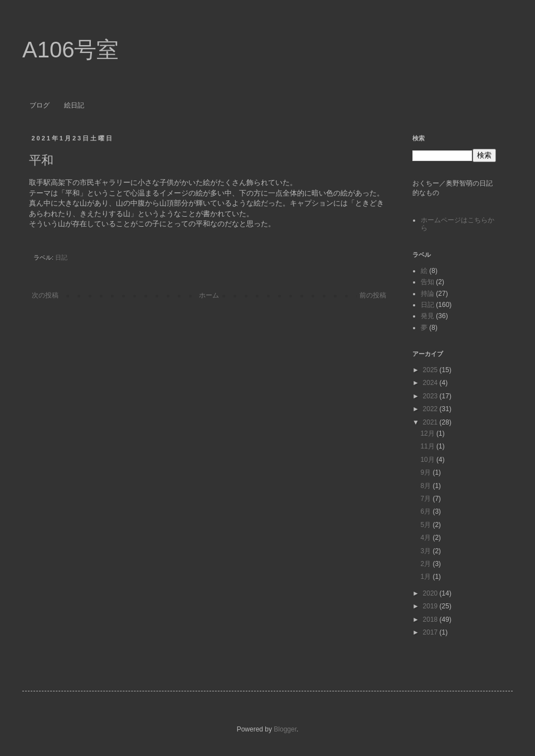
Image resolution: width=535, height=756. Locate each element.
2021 (431, 422)
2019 (431, 606)
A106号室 (70, 50)
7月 (426, 499)
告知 (427, 282)
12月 (428, 433)
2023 (431, 396)
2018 (431, 620)
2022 (431, 409)
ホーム (209, 295)
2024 (431, 383)
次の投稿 (45, 295)
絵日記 (74, 105)
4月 (426, 538)
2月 (426, 564)
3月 (426, 551)
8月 (426, 486)
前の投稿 (373, 295)
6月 (426, 511)
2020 (431, 593)
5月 (426, 525)
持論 (427, 294)
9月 (426, 472)
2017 (431, 632)
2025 (431, 370)
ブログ (40, 105)
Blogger (285, 729)
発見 (427, 316)
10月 (428, 460)
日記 (61, 257)
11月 (428, 446)
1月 (426, 577)
